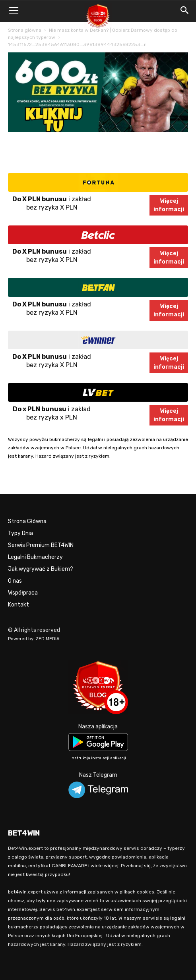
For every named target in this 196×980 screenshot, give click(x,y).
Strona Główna (27, 521)
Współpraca (23, 593)
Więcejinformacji (169, 205)
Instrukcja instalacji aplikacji (98, 758)
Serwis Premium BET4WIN (41, 545)
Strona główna (25, 30)
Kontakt (18, 605)
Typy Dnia (20, 533)
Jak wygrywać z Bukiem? (41, 569)
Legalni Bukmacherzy (35, 557)
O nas (15, 581)
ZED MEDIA (48, 639)
